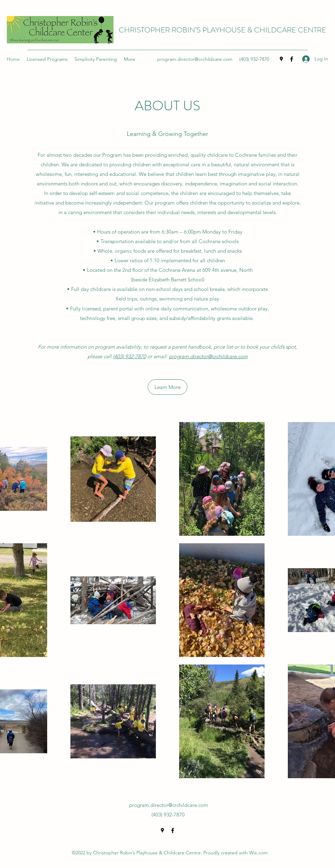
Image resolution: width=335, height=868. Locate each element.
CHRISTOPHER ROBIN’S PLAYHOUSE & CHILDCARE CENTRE (222, 30)
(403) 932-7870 (129, 356)
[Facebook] (292, 59)
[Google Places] (281, 59)
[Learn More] (167, 387)
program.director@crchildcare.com (195, 59)
